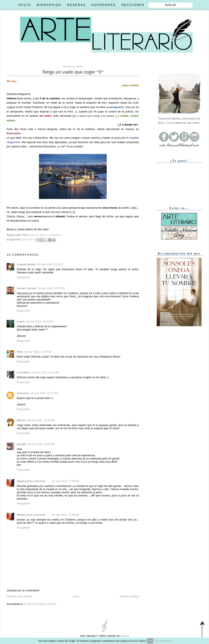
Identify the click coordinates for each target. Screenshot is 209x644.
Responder (23, 277)
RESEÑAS (76, 5)
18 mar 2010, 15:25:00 (51, 288)
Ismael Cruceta (26, 288)
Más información (163, 641)
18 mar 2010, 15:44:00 (38, 352)
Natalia (124, 636)
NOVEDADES (104, 5)
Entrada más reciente (19, 596)
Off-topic (29, 240)
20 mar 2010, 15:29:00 (41, 420)
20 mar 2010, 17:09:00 (65, 481)
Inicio (76, 596)
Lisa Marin (24, 372)
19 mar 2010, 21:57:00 (44, 393)
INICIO (25, 5)
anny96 (21, 444)
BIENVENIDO (49, 5)
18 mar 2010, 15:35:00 (39, 321)
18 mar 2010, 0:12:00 (50, 264)
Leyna (21, 321)
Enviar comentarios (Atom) (40, 604)
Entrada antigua (129, 596)
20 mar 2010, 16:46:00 (41, 444)
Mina (20, 352)
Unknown (23, 393)
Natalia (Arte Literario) (31, 481)
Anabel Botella (26, 264)
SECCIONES (133, 5)
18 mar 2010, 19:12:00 (45, 372)
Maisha (21, 420)
